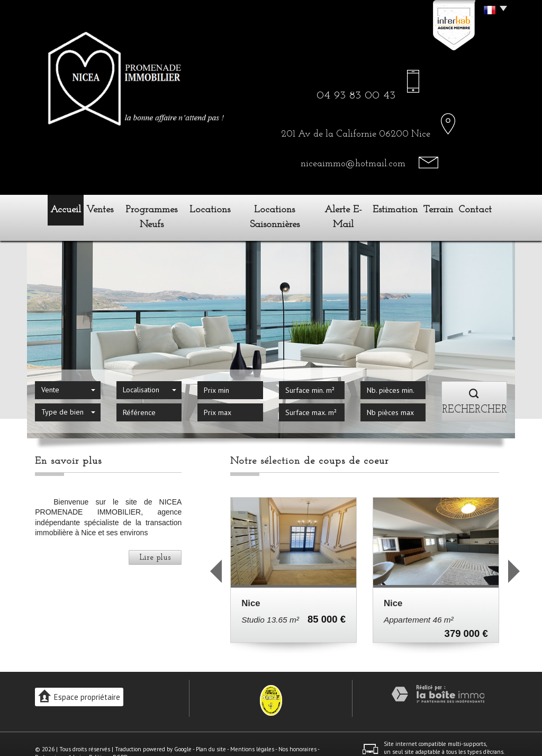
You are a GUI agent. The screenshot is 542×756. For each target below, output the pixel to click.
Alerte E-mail (347, 208)
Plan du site (211, 730)
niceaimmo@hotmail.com (353, 164)
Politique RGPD (109, 739)
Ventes (95, 208)
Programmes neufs (152, 208)
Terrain (446, 208)
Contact (487, 208)
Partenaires (49, 739)
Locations (212, 208)
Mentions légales (252, 730)
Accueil (55, 208)
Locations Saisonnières (277, 208)
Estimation (401, 208)
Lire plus (155, 538)
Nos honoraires (297, 730)
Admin (76, 739)
